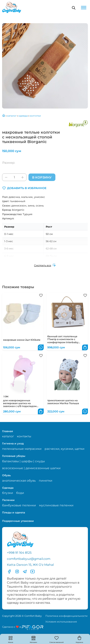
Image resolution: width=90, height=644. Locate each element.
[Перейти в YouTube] (32, 572)
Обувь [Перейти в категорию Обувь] (6, 475)
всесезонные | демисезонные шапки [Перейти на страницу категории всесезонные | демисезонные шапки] (31, 468)
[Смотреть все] (45, 265)
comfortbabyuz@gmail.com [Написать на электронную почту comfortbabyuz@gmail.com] (29, 559)
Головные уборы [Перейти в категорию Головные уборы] (14, 456)
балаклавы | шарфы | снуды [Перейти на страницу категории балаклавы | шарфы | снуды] (23, 461)
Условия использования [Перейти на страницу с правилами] (61, 622)
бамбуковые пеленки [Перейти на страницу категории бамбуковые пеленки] (19, 505)
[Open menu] (84, 8)
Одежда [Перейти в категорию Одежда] (8, 488)
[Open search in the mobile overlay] (74, 8)
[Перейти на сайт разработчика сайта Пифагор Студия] (23, 628)
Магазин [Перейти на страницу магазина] (33, 642)
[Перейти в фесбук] (9, 572)
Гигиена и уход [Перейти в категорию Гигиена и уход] (13, 443)
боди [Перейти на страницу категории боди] (20, 493)
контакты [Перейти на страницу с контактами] (24, 436)
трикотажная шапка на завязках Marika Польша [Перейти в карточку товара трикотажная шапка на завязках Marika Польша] (63, 402)
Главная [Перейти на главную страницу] (7, 431)
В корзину (42, 177)
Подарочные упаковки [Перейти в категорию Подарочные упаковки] (18, 521)
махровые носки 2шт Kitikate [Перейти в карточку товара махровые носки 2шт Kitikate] (22, 340)
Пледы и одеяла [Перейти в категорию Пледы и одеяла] (14, 512)
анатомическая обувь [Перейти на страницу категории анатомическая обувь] (19, 481)
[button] (24, 188)
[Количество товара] (14, 177)
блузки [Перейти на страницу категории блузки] (8, 493)
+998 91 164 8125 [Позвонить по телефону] (19, 553)
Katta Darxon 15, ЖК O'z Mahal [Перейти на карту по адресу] (30, 565)
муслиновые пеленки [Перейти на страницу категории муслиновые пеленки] (56, 505)
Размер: (9, 163)
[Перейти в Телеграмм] (25, 572)
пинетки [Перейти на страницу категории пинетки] (46, 481)
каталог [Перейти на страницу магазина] (8, 436)
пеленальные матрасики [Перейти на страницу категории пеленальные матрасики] (22, 449)
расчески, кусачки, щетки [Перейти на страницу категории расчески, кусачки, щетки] (65, 449)
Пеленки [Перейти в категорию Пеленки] (8, 500)
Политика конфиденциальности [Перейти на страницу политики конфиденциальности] (66, 616)
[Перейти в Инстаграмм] (17, 572)
